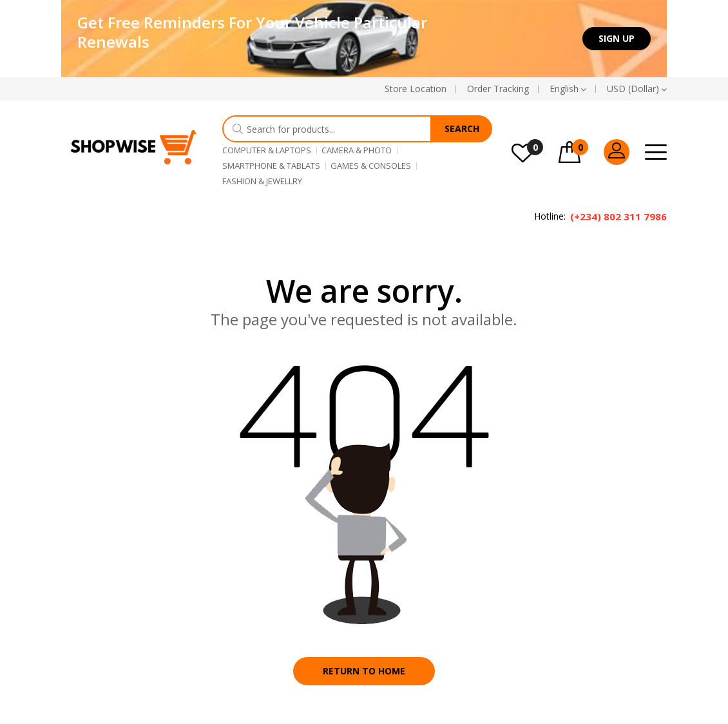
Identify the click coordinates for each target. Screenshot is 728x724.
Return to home (364, 671)
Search (462, 129)
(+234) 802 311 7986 (618, 216)
